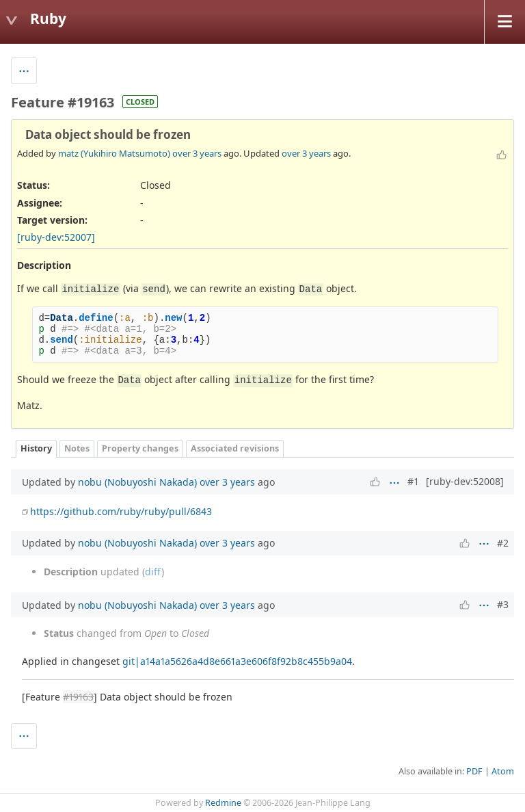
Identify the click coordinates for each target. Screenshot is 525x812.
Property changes (140, 448)
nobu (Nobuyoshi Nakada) (137, 482)
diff (153, 572)
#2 (503, 543)
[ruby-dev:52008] (465, 481)
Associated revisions (235, 448)
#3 (503, 604)
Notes (77, 448)
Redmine (223, 803)
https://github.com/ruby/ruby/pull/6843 (121, 511)
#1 (413, 481)
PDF (474, 771)
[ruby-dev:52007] (56, 237)
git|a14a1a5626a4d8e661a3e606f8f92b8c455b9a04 (237, 661)
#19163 (78, 697)
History (36, 448)
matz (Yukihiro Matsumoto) (114, 153)
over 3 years (197, 153)
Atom (503, 771)
